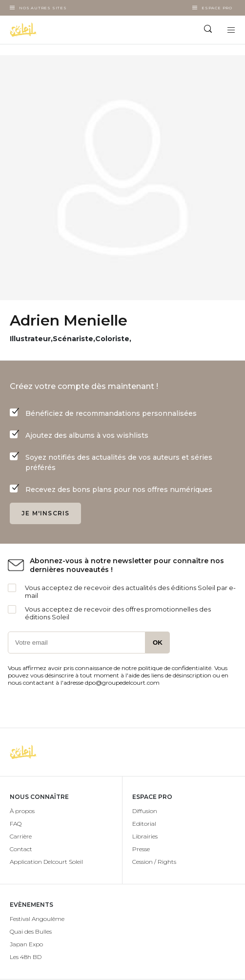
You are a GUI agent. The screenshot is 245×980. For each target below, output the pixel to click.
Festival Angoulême (37, 919)
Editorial (144, 824)
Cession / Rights (154, 862)
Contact (21, 849)
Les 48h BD (26, 957)
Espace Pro (217, 8)
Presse (141, 849)
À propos (22, 811)
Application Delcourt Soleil (46, 862)
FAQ (16, 824)
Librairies (145, 836)
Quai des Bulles (31, 931)
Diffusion (145, 811)
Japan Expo (26, 944)
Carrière (21, 836)
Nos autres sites (43, 8)
